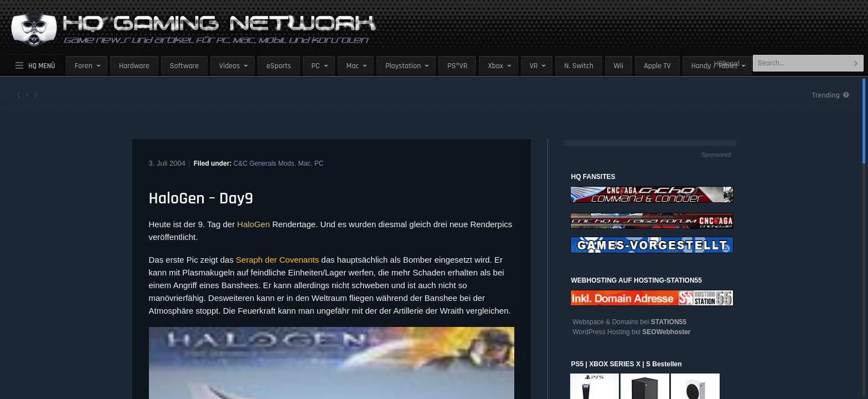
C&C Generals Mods (264, 163)
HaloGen (253, 224)
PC (316, 66)
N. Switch (579, 66)
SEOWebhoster (666, 332)
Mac (353, 66)
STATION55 (669, 322)
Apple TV (657, 66)
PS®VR (457, 66)
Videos (229, 66)
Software (184, 66)
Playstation (403, 66)
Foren (84, 66)
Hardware (134, 66)
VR (534, 66)
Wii (619, 66)
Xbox (495, 66)
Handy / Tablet (715, 66)
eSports (278, 66)
